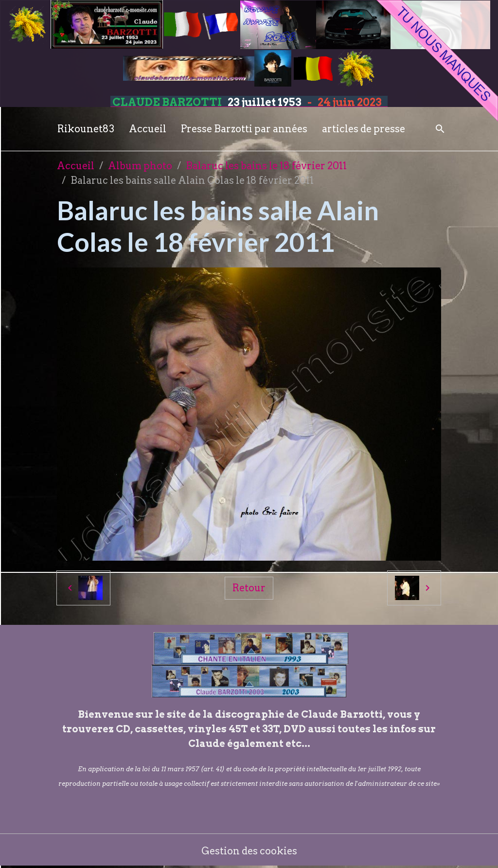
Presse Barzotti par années (244, 129)
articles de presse (364, 129)
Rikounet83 (86, 129)
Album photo (140, 166)
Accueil (148, 129)
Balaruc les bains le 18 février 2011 (266, 166)
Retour (249, 588)
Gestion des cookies (249, 851)
